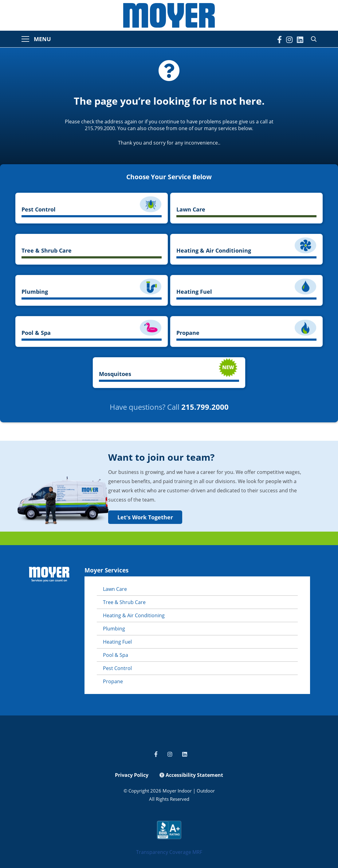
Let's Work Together (145, 517)
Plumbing (114, 629)
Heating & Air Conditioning (134, 615)
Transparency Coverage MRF (169, 852)
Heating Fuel (117, 642)
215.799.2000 (205, 407)
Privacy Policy (132, 775)
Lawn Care (115, 589)
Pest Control (117, 668)
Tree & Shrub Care (124, 602)
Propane (113, 681)
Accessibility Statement (191, 775)
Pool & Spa (116, 655)
